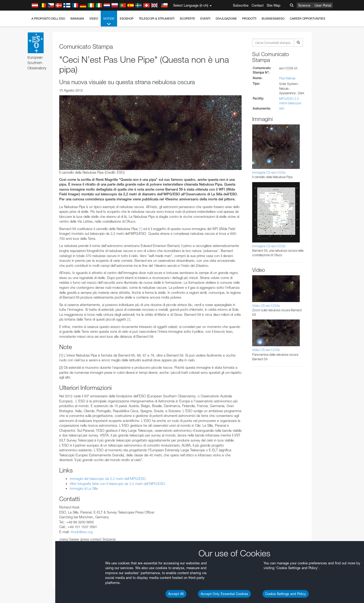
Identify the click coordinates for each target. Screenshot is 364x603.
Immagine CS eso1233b (269, 246)
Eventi (205, 19)
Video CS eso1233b (266, 350)
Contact (258, 5)
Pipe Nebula (287, 78)
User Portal (323, 5)
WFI (282, 109)
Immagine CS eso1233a (269, 172)
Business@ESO (273, 19)
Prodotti (249, 19)
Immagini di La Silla (84, 488)
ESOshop (127, 19)
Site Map (274, 5)
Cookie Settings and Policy (286, 594)
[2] (129, 319)
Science (304, 5)
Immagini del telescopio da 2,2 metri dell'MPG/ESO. (108, 479)
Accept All (176, 594)
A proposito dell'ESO (48, 19)
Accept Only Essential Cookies (224, 594)
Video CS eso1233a (266, 306)
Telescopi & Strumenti (157, 19)
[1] (140, 229)
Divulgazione (226, 19)
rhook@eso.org (82, 532)
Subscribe (241, 5)
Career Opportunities (307, 19)
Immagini (77, 19)
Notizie (109, 22)
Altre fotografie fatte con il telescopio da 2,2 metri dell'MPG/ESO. (118, 484)
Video (94, 19)
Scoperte (187, 19)
